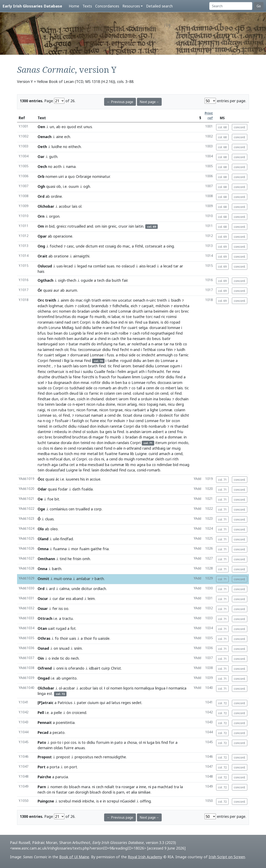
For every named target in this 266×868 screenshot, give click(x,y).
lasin (95, 470)
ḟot (73, 628)
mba (83, 465)
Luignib (75, 333)
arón (99, 333)
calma (64, 589)
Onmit (43, 579)
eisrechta (182, 306)
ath (142, 371)
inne (143, 787)
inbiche (88, 801)
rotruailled (77, 226)
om (98, 226)
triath (96, 300)
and (90, 226)
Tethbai (149, 350)
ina (156, 399)
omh (86, 559)
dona (138, 415)
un (52, 127)
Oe (40, 499)
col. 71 (222, 480)
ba (129, 339)
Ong (41, 246)
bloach (75, 787)
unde (80, 246)
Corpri (85, 322)
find (117, 328)
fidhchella (121, 306)
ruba (100, 404)
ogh (87, 186)
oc (139, 355)
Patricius (65, 703)
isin (104, 226)
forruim (103, 742)
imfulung (105, 344)
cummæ (117, 465)
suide (42, 388)
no (65, 147)
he (70, 559)
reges (126, 703)
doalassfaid (55, 470)
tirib (179, 344)
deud (74, 393)
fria (106, 549)
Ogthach (46, 280)
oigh (62, 280)
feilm (122, 371)
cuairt (133, 328)
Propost (45, 757)
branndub (100, 306)
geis (109, 432)
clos (46, 448)
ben (70, 339)
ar (181, 266)
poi (53, 742)
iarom (126, 366)
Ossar (43, 608)
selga (143, 328)
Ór (40, 290)
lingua (160, 688)
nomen (51, 176)
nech (59, 350)
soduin (92, 432)
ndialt (109, 787)
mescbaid (96, 465)
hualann (124, 377)
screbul (65, 801)
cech (100, 787)
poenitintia (65, 722)
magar (83, 317)
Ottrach (45, 618)
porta (55, 767)
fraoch (104, 377)
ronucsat (83, 415)
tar (176, 266)
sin (131, 322)
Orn (41, 216)
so (55, 415)
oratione (61, 256)
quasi (51, 186)
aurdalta (82, 339)
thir (123, 339)
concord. (240, 127)
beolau (165, 399)
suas (110, 266)
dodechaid (109, 470)
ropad (175, 322)
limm (136, 377)
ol (80, 206)
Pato (42, 742)
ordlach (100, 589)
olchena (44, 311)
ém (106, 333)
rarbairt (139, 410)
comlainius (59, 509)
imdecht (148, 355)
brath (93, 366)
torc (149, 317)
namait (97, 415)
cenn (150, 388)
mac (126, 246)
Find (139, 322)
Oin (41, 658)
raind (59, 322)
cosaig (111, 246)
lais (75, 206)
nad (157, 317)
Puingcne (46, 801)
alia (134, 792)
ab (58, 127)
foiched (56, 246)
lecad (68, 266)
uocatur (125, 300)
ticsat (128, 415)
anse (159, 344)
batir (166, 339)
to (59, 742)
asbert (158, 432)
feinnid (55, 361)
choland (97, 399)
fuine (94, 421)
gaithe (96, 549)
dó (166, 322)
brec (185, 311)
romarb (105, 388)
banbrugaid (48, 344)
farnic (184, 355)
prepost (63, 757)
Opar (42, 236)
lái (81, 393)
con (54, 410)
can (71, 792)
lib (132, 454)
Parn (42, 787)
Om (41, 226)
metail (92, 454)
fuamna (60, 549)
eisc (103, 421)
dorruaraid (79, 355)
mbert (171, 388)
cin (157, 393)
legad (82, 266)
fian (122, 344)
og (48, 421)
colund (139, 393)
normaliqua (144, 688)
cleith (160, 459)
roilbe (124, 333)
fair (125, 280)
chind (102, 339)
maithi (85, 344)
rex (114, 300)
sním (78, 648)
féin (169, 350)
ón (69, 713)
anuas (80, 748)
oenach (139, 300)
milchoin (163, 306)
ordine (56, 196)
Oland (43, 539)
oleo (54, 529)
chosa (132, 742)
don (76, 382)
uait (51, 628)
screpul (113, 801)
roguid (126, 361)
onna (67, 579)
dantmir (44, 432)
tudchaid (77, 388)
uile (56, 539)
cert (75, 322)
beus (156, 339)
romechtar (145, 459)
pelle (58, 713)
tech (101, 280)
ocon (176, 421)
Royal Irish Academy (145, 857)
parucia (62, 777)
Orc (41, 300)
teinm (50, 404)
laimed (49, 350)
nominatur (101, 176)
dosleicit (166, 415)
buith (116, 280)
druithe (44, 377)
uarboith (61, 393)
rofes (151, 382)
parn (120, 792)
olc (67, 350)
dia (108, 280)
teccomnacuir (90, 350)
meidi (77, 801)
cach (114, 333)
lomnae (174, 328)
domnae (175, 437)
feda (110, 371)
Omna (43, 549)
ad (108, 703)
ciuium (93, 703)
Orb (41, 176)
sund (149, 393)
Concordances (107, 6)
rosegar (128, 787)
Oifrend (45, 668)
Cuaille (100, 371)
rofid (145, 333)
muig (176, 448)
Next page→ (149, 102)
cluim (69, 306)
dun (55, 399)
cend (113, 311)
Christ (116, 668)
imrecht (44, 366)
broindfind (62, 437)
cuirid (153, 454)
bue (114, 322)
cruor (123, 226)
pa (154, 787)
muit (58, 579)
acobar (69, 688)
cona (42, 339)
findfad (67, 539)
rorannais (46, 322)
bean (58, 333)
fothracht (156, 371)
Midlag (68, 328)
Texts (87, 6)
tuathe (139, 317)
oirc (41, 437)
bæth (57, 569)
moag (184, 465)
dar (62, 598)
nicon (91, 404)
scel (41, 382)
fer (169, 371)
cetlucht (60, 426)
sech (41, 459)
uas (60, 266)
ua (145, 322)
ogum (175, 366)
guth (53, 157)
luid (78, 328)
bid (52, 226)
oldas (58, 748)
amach (165, 454)
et (128, 792)
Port (42, 767)
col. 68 (222, 127)
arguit (132, 371)
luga (151, 742)
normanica (177, 688)
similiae (144, 792)
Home (74, 6)
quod (71, 127)
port (73, 767)
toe (129, 317)
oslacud (128, 266)
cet (72, 465)
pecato (59, 732)
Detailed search (159, 6)
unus (88, 127)
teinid (42, 426)
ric (163, 317)
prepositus (84, 757)
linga (42, 693)
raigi (41, 410)
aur (56, 290)
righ (87, 300)
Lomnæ (125, 311)
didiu (105, 322)
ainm (65, 300)
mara (86, 787)
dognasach (63, 382)
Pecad (43, 732)
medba (44, 454)
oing (170, 246)
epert (81, 404)
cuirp (106, 668)
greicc (62, 226)
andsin (135, 432)
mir (83, 454)
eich (134, 306)
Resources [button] (131, 6)
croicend (79, 713)
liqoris (128, 688)
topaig (152, 404)
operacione (63, 236)
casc (70, 246)
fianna (124, 454)
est (80, 127)
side (132, 355)
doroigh (82, 792)
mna (176, 371)
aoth (57, 166)
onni (60, 668)
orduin (147, 399)
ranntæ (116, 426)
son (62, 344)
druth (42, 328)
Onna (42, 569)
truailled (83, 509)
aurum (71, 290)
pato (119, 742)
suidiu (88, 371)
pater (82, 703)
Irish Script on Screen (227, 857)
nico (142, 404)
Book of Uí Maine (74, 857)
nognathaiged (163, 333)
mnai (79, 361)
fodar (63, 489)
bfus (42, 333)
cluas (49, 519)
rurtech (44, 465)
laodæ (61, 404)
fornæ (92, 410)
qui (102, 703)
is (94, 322)
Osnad (43, 648)
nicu (171, 404)
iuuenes (73, 479)
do (119, 246)
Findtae (44, 399)
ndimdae (164, 465)
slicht (185, 415)
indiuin (119, 421)
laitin (139, 226)
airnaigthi (81, 256)
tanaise (53, 443)
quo (71, 176)
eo (64, 127)
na (90, 266)
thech (71, 280)
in (47, 226)
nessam (139, 339)
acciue (95, 479)
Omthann (46, 559)
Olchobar (46, 206)
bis (158, 742)
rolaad (83, 426)
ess (69, 598)
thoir (64, 638)
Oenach (45, 137)
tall (139, 388)
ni (109, 317)
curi (168, 459)
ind (121, 322)
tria (41, 404)
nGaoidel (128, 801)
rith (175, 459)
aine (60, 137)
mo (77, 454)
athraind (134, 448)
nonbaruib (157, 426)
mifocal (56, 459)
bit (101, 454)
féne (77, 377)
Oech (42, 166)
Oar (41, 157)
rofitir (160, 377)
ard (52, 589)
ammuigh (165, 355)
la (84, 333)
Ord (41, 196)
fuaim (84, 549)
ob (59, 186)
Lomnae (97, 355)
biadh (176, 300)
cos (73, 742)
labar (116, 317)
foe (50, 499)
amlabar (83, 579)
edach (43, 306)
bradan (84, 311)
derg (180, 404)
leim (91, 598)
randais (123, 443)
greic (112, 226)
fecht (124, 350)
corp (98, 509)
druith (138, 311)
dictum (92, 246)
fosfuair (62, 421)
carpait (148, 306)
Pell (41, 713)
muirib (100, 317)
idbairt (95, 668)
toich (68, 454)
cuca (131, 470)
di (90, 437)
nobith (60, 339)
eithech (75, 147)
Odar (42, 489)
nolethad (139, 344)
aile (119, 448)
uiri (61, 176)
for (124, 328)
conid (142, 470)
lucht (42, 443)
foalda (87, 489)
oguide (87, 280)
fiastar (62, 792)
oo (66, 608)
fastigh (78, 421)
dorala (66, 443)
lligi (67, 361)
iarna (148, 311)
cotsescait (154, 246)
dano (58, 448)
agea (141, 465)
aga (55, 465)
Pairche (44, 777)
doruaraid (158, 328)
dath (76, 489)
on (56, 648)
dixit (104, 311)
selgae (61, 355)
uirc (153, 300)
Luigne (147, 377)
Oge (41, 509)
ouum (74, 186)
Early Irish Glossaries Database (32, 6)
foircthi (88, 377)
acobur (65, 206)
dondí (107, 792)
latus (116, 703)
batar (74, 344)
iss (61, 608)
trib (144, 426)
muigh (129, 459)
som (83, 366)
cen (119, 393)
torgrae (116, 410)
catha (64, 465)
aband (78, 598)
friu (73, 350)
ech (67, 137)
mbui (123, 355)
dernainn (45, 748)
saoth (67, 366)
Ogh (41, 186)
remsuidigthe (115, 757)
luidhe (57, 147)
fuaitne (111, 454)
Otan (42, 628)
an (144, 361)
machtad (165, 787)
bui (50, 333)
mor (75, 549)
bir (168, 421)
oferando (76, 668)
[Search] (231, 6)
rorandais (85, 448)
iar (169, 448)
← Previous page (120, 102)
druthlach (60, 377)
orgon (54, 216)
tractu (68, 618)
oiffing (145, 801)
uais (73, 638)
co (185, 344)
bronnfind (46, 317)
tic (110, 366)
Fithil (139, 246)
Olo (41, 529)
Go (259, 6)
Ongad (44, 678)
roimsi (171, 317)
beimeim (161, 311)
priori (172, 443)
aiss (142, 266)
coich (81, 399)
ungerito (69, 678)
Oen (41, 127)
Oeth (42, 147)
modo (183, 443)
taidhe (113, 361)
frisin (77, 559)
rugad (61, 628)
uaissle (104, 638)
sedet (137, 703)
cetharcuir (55, 371)
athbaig (159, 448)
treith (51, 300)
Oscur (43, 598)
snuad (64, 648)
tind (63, 559)
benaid (139, 366)
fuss (110, 355)
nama (71, 166)
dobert (112, 399)
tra (118, 787)
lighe (154, 410)
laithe (97, 328)
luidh (181, 350)
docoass (164, 382)
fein (50, 339)
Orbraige (84, 176)
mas (54, 454)
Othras (44, 638)
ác (57, 479)
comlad (99, 266)
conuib (149, 415)
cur (55, 598)
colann (109, 393)
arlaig (132, 404)
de (172, 311)
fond (108, 448)
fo (92, 317)
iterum (161, 443)
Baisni (154, 322)
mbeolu (61, 432)
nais (163, 404)
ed (71, 371)
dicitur (87, 589)
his (83, 479)
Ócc (41, 479)
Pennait (45, 722)
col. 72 (222, 703)
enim (106, 300)
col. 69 (222, 237)
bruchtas (63, 317)
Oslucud (45, 266)
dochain (182, 399)
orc (55, 311)
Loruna (55, 328)
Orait (42, 256)
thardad (181, 426)
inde (55, 658)
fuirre (69, 748)
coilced (84, 306)
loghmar (56, 306)
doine (110, 404)
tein (41, 470)
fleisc (42, 371)
